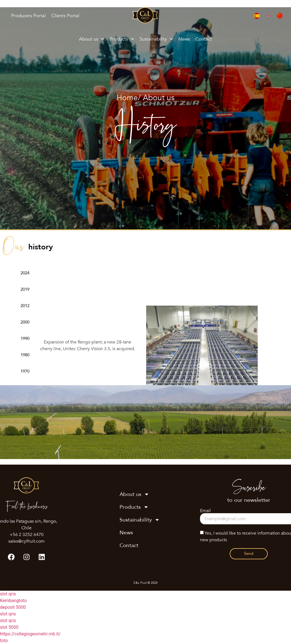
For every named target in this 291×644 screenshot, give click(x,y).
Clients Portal (65, 16)
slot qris (8, 594)
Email (205, 511)
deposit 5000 (13, 607)
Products (122, 39)
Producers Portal (28, 16)
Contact (204, 39)
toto (4, 641)
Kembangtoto (13, 601)
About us (92, 39)
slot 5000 (9, 627)
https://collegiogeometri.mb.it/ (30, 634)
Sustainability (156, 39)
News (184, 39)
